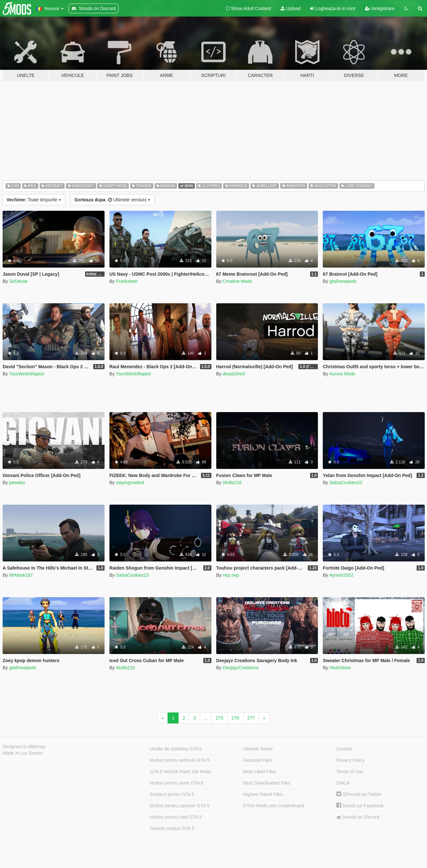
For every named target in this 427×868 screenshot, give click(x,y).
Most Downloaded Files (267, 783)
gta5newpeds (343, 281)
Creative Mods (237, 281)
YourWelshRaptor (27, 374)
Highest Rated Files (263, 794)
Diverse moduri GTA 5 (172, 828)
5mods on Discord (358, 817)
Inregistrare (380, 8)
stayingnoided (130, 483)
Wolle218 (232, 483)
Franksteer (127, 281)
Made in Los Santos (23, 753)
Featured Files (258, 760)
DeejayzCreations (241, 668)
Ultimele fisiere (258, 749)
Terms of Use (350, 772)
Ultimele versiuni (112, 200)
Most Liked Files (260, 772)
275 (219, 718)
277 (251, 718)
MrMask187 (21, 575)
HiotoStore (340, 668)
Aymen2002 (341, 575)
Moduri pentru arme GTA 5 (176, 783)
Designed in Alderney (24, 747)
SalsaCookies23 (346, 483)
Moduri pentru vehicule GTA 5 (180, 760)
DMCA (343, 783)
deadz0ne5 (234, 374)
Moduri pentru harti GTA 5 (176, 817)
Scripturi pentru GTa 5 (172, 794)
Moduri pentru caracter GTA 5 (179, 806)
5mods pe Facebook (360, 806)
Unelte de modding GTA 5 (176, 749)
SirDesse (18, 281)
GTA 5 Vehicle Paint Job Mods (180, 772)
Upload (290, 8)
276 (235, 718)
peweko (17, 483)
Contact (344, 749)
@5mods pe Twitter (359, 794)
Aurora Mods (342, 374)
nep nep (231, 575)
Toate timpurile (34, 200)
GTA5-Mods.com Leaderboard (274, 806)
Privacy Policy (351, 760)
